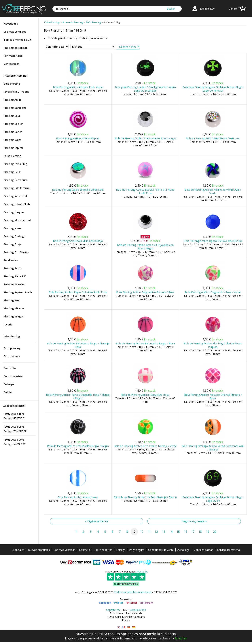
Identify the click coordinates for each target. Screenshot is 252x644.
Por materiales (13, 56)
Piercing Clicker (13, 124)
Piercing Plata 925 (15, 276)
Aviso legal (184, 550)
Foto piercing (12, 348)
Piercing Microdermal (17, 220)
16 (185, 532)
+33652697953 (137, 610)
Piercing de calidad (16, 48)
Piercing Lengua (14, 212)
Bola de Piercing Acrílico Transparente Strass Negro (145, 138)
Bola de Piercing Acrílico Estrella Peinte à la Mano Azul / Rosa (145, 191)
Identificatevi (208, 9)
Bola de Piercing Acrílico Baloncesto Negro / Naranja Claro (78, 345)
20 (215, 532)
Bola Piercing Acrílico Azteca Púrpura (78, 138)
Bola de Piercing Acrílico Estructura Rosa (145, 395)
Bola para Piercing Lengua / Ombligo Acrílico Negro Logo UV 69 (213, 499)
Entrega (9, 384)
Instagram (146, 603)
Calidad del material (229, 550)
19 (207, 532)
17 (193, 532)
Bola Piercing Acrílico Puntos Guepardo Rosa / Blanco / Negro (78, 396)
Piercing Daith (13, 140)
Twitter (118, 603)
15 (178, 532)
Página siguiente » (194, 521)
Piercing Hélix (12, 172)
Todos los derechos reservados (133, 592)
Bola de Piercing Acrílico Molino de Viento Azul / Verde (213, 191)
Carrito (233, 9)
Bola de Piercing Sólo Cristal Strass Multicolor (213, 138)
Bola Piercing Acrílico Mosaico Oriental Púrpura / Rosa (213, 396)
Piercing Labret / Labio (18, 204)
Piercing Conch (13, 132)
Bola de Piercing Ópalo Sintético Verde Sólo (78, 190)
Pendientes (11, 260)
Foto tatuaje (12, 356)
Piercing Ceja (12, 116)
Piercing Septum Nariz (18, 292)
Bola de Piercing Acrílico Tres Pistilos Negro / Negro (78, 446)
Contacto (10, 368)
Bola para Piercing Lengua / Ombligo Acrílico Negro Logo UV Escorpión (145, 89)
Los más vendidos (15, 32)
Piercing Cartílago (15, 108)
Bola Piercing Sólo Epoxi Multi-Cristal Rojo (78, 241)
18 (200, 532)
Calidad (8, 392)
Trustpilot (142, 571)
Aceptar (181, 638)
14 (171, 532)
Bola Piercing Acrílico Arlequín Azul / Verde (78, 87)
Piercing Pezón (13, 268)
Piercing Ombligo (15, 236)
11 (149, 532)
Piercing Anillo (13, 100)
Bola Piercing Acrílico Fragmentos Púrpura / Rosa (145, 292)
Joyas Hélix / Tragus (16, 92)
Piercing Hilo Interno (17, 188)
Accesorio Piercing (15, 76)
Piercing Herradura (16, 180)
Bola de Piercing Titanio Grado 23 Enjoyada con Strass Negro (145, 247)
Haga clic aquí (76, 638)
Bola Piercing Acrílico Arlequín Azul (78, 497)
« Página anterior (96, 521)
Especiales (18, 550)
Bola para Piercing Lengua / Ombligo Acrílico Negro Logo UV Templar (213, 89)
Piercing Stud (12, 300)
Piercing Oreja (13, 244)
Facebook (105, 603)
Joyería (8, 324)
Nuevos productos (39, 550)
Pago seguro (137, 550)
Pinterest (131, 603)
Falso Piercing (12, 156)
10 (142, 532)
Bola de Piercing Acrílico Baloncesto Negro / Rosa (145, 343)
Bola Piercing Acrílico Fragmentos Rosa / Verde (213, 292)
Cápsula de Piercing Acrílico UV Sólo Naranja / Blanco (145, 497)
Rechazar (165, 638)
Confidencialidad (204, 550)
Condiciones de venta (161, 550)
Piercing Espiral (13, 148)
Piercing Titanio (14, 308)
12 (156, 532)
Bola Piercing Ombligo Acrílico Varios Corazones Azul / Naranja (213, 448)
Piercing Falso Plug (15, 164)
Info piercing (12, 336)
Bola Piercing (12, 84)
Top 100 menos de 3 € (18, 40)
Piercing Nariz (13, 228)
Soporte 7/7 (113, 610)
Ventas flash (12, 64)
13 (164, 532)
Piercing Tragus (14, 316)
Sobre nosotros (13, 376)
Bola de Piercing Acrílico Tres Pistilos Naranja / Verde (145, 446)
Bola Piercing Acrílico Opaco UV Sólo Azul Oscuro (213, 241)
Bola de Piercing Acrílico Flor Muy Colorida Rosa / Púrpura (213, 345)
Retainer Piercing (15, 284)
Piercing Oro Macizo (16, 252)
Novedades (11, 24)
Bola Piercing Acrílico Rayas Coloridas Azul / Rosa (78, 292)
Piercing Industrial (15, 196)
